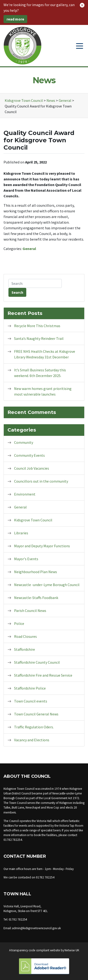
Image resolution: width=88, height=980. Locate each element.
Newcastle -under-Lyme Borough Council (47, 585)
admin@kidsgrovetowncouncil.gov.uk (36, 928)
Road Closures (25, 636)
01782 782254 (13, 840)
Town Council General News (36, 714)
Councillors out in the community (41, 481)
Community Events (29, 455)
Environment (25, 494)
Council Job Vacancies (32, 468)
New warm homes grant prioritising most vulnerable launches (43, 391)
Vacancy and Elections (32, 740)
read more (15, 19)
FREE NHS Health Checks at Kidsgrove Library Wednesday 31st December (45, 354)
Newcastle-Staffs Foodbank (36, 598)
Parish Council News (30, 611)
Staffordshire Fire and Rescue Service (43, 675)
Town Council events (31, 701)
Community (24, 442)
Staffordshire (25, 649)
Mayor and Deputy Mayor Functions (42, 546)
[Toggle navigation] (80, 46)
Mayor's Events (26, 559)
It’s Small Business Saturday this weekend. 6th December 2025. (40, 373)
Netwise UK (72, 950)
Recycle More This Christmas (37, 326)
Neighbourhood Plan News (36, 572)
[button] (82, 5)
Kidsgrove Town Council (33, 520)
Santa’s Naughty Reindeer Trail (39, 338)
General (29, 249)
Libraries (21, 533)
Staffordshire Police (30, 688)
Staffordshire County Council (37, 662)
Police (19, 623)
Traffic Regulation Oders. (34, 727)
